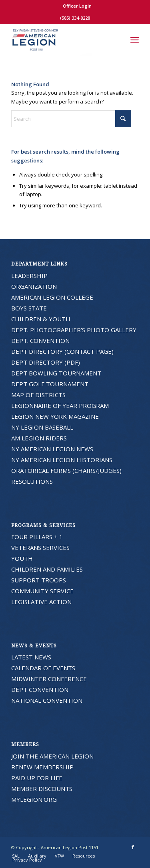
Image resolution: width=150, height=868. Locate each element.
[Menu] (135, 40)
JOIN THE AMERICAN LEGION (52, 756)
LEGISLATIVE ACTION (41, 602)
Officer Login (77, 6)
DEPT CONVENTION (40, 690)
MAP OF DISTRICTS (38, 395)
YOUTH (22, 558)
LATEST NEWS (31, 657)
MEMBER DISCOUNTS (42, 789)
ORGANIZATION (34, 286)
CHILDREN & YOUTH (41, 319)
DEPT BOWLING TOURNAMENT (56, 373)
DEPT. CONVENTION (40, 341)
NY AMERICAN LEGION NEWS (52, 449)
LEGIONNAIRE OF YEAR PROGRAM (60, 406)
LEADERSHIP (29, 276)
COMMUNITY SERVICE (42, 591)
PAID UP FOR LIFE (37, 778)
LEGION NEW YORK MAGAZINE (55, 416)
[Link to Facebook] (133, 847)
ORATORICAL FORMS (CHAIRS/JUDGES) (66, 471)
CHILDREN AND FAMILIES (47, 569)
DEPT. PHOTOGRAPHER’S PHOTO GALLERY (74, 330)
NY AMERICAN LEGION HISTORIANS (62, 460)
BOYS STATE (29, 308)
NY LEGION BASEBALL (42, 427)
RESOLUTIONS (32, 481)
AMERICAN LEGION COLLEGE (52, 297)
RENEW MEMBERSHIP (42, 767)
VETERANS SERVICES (40, 548)
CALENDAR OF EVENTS (43, 668)
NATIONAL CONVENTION (47, 700)
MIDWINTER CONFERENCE (49, 679)
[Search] (117, 40)
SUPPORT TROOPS (39, 580)
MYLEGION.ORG (34, 799)
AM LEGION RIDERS (39, 438)
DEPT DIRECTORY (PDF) (46, 362)
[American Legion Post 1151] (62, 40)
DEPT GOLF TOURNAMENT (50, 384)
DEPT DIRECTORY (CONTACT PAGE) (62, 351)
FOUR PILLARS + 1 (37, 537)
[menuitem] (77, 6)
